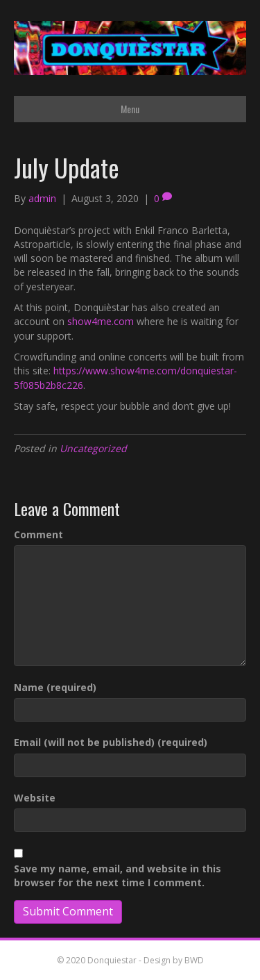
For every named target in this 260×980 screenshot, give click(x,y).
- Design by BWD (170, 960)
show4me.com (101, 321)
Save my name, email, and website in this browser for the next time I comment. (118, 875)
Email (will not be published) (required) (111, 742)
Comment (38, 534)
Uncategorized (93, 448)
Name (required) (55, 687)
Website (35, 798)
